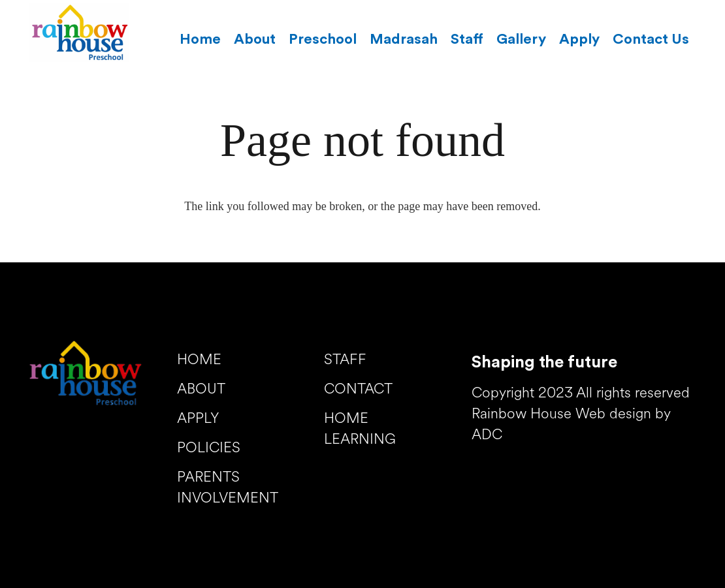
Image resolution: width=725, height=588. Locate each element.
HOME (199, 361)
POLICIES (209, 449)
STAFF (345, 361)
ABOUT (201, 390)
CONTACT (358, 390)
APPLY (198, 419)
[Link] (79, 33)
